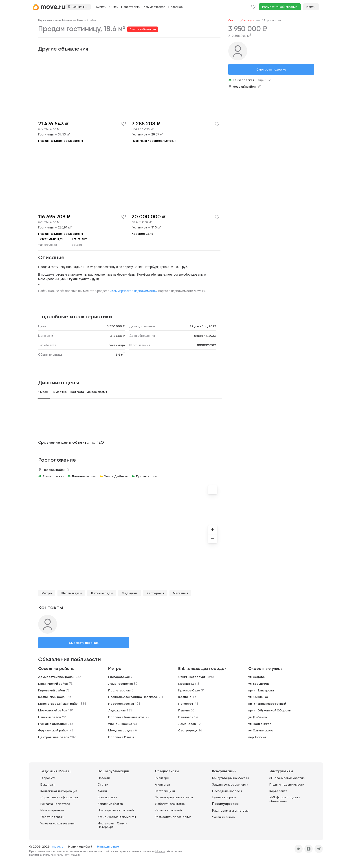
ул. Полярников (260, 724)
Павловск (186, 717)
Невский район (87, 20)
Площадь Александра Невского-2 (134, 697)
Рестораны (155, 593)
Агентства (162, 784)
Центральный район (54, 737)
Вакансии (47, 784)
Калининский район (53, 684)
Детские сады (102, 593)
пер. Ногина (257, 737)
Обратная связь (52, 817)
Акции (102, 791)
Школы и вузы (71, 593)
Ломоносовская (84, 476)
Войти (311, 7)
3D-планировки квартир (287, 778)
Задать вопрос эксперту (230, 784)
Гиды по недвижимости (287, 784)
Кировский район (52, 690)
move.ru (58, 846)
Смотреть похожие (84, 643)
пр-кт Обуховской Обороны (270, 710)
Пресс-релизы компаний (116, 810)
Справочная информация (59, 797)
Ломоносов (187, 724)
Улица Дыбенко (116, 476)
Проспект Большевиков (126, 717)
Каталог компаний (168, 810)
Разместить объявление (280, 7)
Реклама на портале (55, 804)
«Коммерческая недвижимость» (134, 291)
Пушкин (184, 710)
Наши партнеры (52, 810)
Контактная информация (59, 791)
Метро (47, 593)
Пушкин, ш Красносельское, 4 (61, 141)
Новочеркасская (121, 704)
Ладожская (117, 710)
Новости (104, 778)
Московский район (53, 710)
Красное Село (142, 234)
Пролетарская (147, 476)
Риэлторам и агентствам (230, 810)
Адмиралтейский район (56, 677)
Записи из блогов (110, 804)
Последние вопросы (227, 791)
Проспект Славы (121, 737)
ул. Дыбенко (258, 717)
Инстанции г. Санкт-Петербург (112, 825)
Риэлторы (162, 778)
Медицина (130, 593)
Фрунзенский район (53, 730)
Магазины (180, 593)
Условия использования (57, 823)
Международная (121, 730)
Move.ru (160, 851)
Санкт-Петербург (192, 677)
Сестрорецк (188, 730)
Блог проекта (107, 797)
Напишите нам (108, 846)
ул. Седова (256, 677)
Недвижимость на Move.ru (55, 20)
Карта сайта (278, 791)
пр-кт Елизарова (261, 690)
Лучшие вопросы (224, 797)
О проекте (48, 778)
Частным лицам (224, 817)
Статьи (103, 784)
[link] (55, 20)
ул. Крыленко (258, 697)
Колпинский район (52, 697)
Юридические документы (117, 817)
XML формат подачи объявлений (285, 799)
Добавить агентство (170, 804)
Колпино (185, 697)
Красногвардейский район (59, 704)
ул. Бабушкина (259, 684)
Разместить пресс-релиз (173, 817)
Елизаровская (53, 476)
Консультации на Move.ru (230, 778)
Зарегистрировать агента (174, 797)
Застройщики (165, 791)
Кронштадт (187, 684)
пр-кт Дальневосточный (267, 704)
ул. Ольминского (261, 730)
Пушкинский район (52, 724)
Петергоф (186, 704)
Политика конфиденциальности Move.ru (55, 855)
